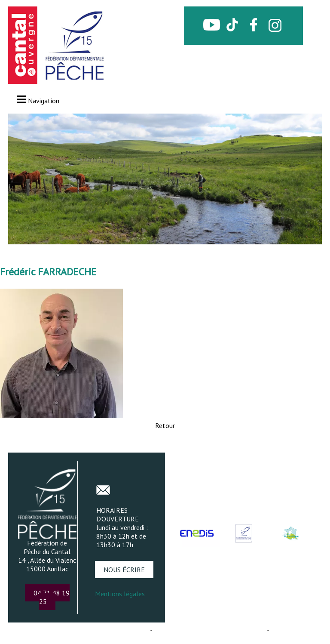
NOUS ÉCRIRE (124, 570)
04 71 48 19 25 (52, 597)
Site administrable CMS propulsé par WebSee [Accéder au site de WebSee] (209, 630)
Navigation (44, 101)
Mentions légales (120, 594)
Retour (165, 425)
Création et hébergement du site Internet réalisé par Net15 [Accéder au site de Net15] (78, 630)
